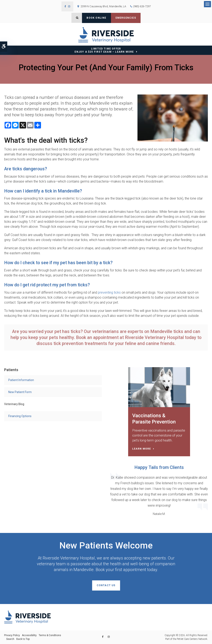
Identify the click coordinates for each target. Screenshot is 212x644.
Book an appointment (97, 337)
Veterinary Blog (14, 404)
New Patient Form (20, 392)
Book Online (96, 18)
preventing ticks (109, 292)
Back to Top (23, 639)
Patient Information (21, 380)
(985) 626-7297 (142, 6)
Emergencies (126, 18)
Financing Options (20, 416)
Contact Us (106, 585)
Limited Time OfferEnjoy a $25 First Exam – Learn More (104, 50)
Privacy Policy (12, 635)
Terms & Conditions (50, 635)
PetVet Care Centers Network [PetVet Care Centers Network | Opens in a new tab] (192, 639)
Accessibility (29, 635)
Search (10, 639)
